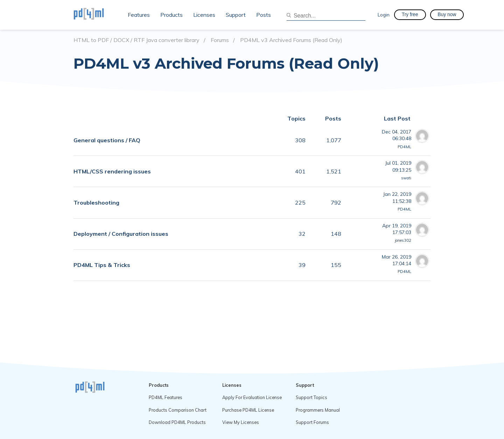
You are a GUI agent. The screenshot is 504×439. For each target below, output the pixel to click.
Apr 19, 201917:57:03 (397, 229)
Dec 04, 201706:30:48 (397, 135)
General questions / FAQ (107, 140)
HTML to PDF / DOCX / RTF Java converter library (136, 40)
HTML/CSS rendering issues (112, 171)
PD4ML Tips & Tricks (102, 265)
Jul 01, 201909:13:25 (398, 166)
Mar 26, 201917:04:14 (397, 260)
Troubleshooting (96, 203)
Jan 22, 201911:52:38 (397, 197)
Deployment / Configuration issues (121, 234)
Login (384, 15)
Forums (220, 40)
